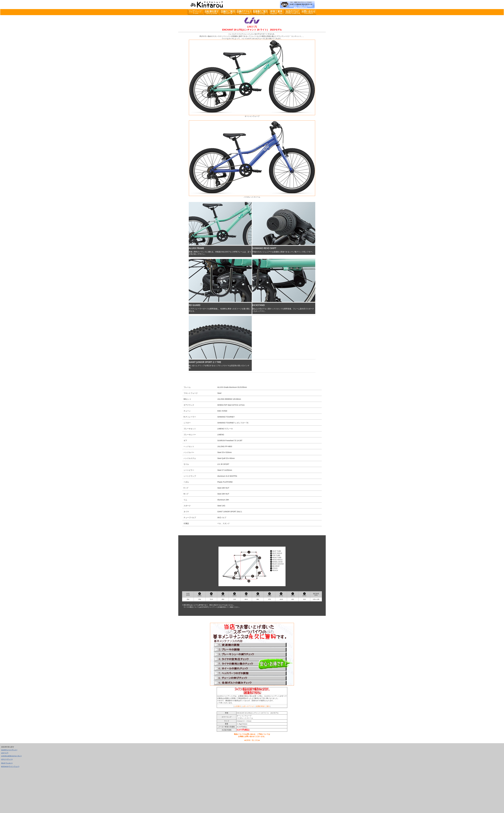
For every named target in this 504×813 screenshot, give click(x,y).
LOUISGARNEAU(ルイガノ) (11, 756)
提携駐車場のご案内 (263, 706)
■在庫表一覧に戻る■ (252, 740)
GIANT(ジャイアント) (9, 750)
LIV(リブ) (5, 753)
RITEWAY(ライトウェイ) (10, 766)
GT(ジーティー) (7, 759)
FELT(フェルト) (7, 763)
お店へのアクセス (248, 706)
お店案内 (238, 706)
